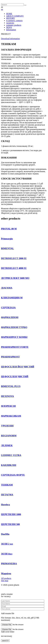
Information (11, 30)
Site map (5, 581)
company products (14, 25)
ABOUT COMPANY (15, 16)
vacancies (10, 23)
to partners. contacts (14, 21)
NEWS (9, 27)
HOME (9, 14)
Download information (10, 39)
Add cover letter (8, 632)
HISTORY (10, 18)
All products (6, 578)
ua (2, 9)
